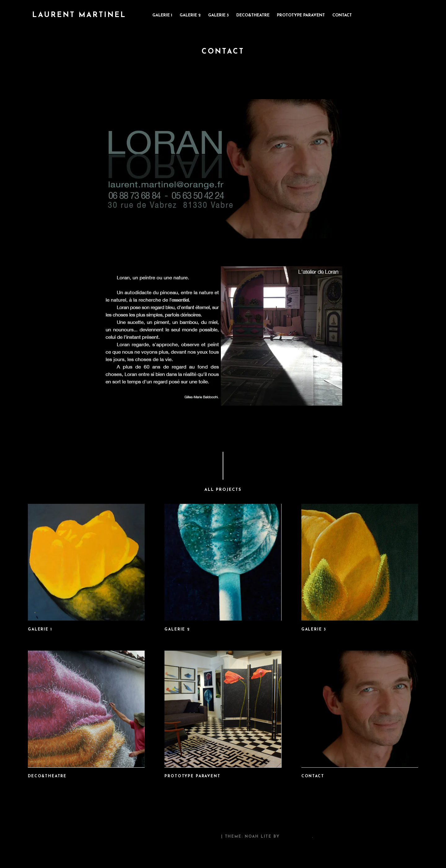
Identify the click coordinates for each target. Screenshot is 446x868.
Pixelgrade (296, 837)
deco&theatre (253, 15)
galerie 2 (190, 15)
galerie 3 (219, 15)
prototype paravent (301, 15)
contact (342, 15)
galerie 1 (162, 15)
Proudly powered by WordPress (176, 837)
